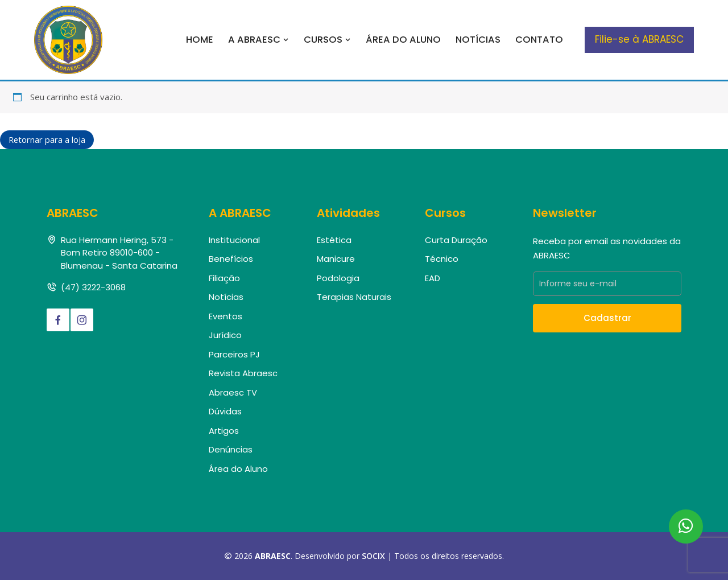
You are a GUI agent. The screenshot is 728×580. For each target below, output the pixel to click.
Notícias (478, 40)
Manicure (336, 259)
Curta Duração (456, 240)
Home (200, 40)
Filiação (224, 278)
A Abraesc (258, 40)
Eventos (226, 316)
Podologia (338, 278)
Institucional (234, 240)
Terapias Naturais (354, 297)
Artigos (224, 431)
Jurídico (225, 336)
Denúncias (231, 450)
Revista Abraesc (243, 374)
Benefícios (231, 259)
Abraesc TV (233, 392)
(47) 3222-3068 (93, 288)
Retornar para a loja (47, 139)
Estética (334, 240)
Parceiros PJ (234, 354)
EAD (433, 278)
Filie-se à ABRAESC (639, 39)
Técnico (442, 259)
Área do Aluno (403, 40)
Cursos (327, 40)
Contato (539, 40)
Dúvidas (225, 412)
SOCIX (373, 556)
